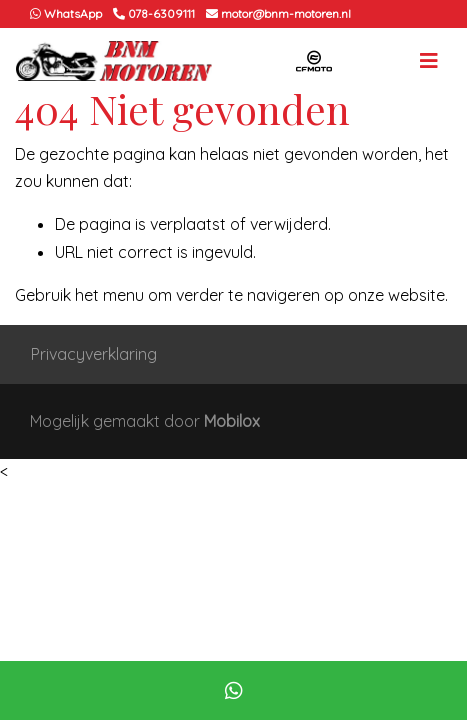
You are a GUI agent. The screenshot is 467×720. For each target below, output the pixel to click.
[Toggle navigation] (429, 61)
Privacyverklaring (94, 354)
